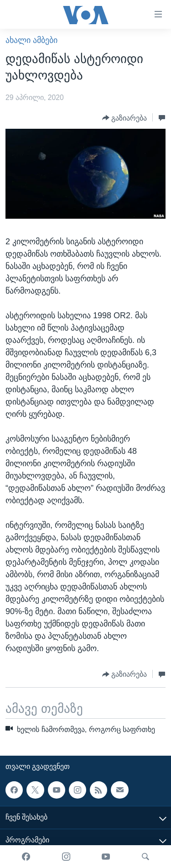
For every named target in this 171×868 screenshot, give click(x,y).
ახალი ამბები (31, 40)
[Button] (125, 118)
